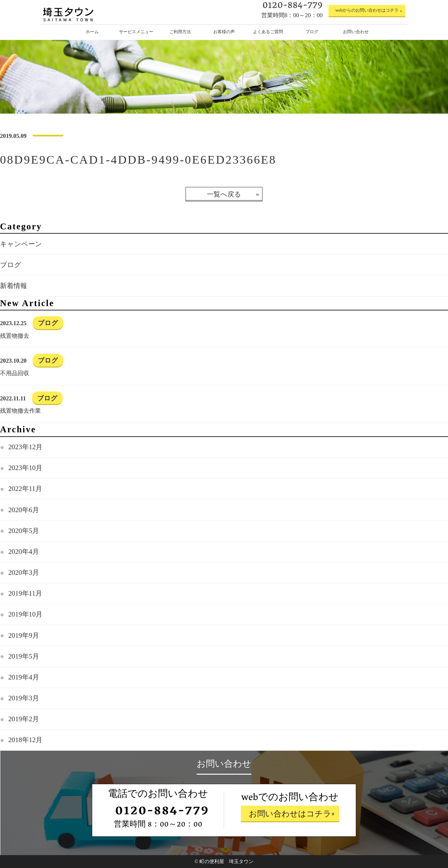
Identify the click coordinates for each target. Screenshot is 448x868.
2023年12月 (25, 447)
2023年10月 (25, 468)
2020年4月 (24, 552)
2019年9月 (24, 635)
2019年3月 (24, 698)
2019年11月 (25, 593)
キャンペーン (21, 244)
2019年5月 (24, 656)
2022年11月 (25, 489)
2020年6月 (24, 510)
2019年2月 (24, 719)
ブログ (11, 265)
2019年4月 (24, 677)
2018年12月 (25, 740)
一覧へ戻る (224, 194)
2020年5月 (24, 531)
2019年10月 (25, 614)
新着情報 (14, 286)
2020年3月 (24, 572)
